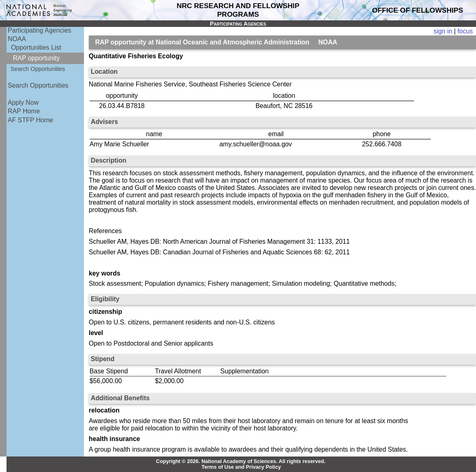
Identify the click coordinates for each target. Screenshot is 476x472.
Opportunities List (36, 47)
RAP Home (24, 111)
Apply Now (23, 103)
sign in (443, 31)
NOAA (17, 39)
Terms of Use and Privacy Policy (241, 467)
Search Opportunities (38, 69)
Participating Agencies (40, 30)
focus (465, 31)
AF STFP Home (30, 120)
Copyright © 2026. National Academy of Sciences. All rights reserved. (241, 461)
